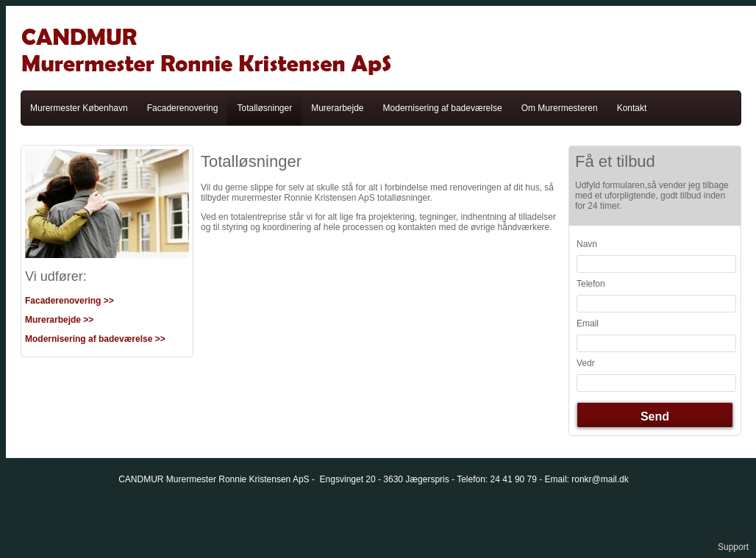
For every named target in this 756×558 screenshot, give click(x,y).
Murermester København (79, 108)
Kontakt (632, 108)
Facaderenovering (183, 108)
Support (733, 547)
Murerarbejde (337, 108)
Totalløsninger (264, 108)
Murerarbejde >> (59, 320)
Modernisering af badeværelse (443, 108)
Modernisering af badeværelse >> (95, 339)
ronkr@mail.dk (600, 479)
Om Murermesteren (560, 108)
